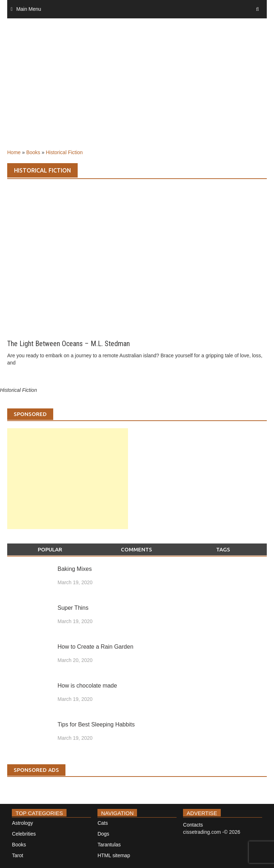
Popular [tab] (50, 549)
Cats (103, 823)
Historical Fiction (64, 152)
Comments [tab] (136, 549)
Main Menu (29, 9)
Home (14, 152)
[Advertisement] (137, 91)
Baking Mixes (75, 569)
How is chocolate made (87, 686)
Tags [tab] (223, 549)
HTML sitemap (114, 855)
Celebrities (24, 834)
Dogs (103, 834)
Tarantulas (109, 845)
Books (33, 152)
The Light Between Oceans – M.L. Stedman (68, 344)
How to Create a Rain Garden (95, 647)
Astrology (22, 823)
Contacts (193, 825)
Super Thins (73, 608)
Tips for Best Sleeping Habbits (96, 724)
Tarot (17, 855)
